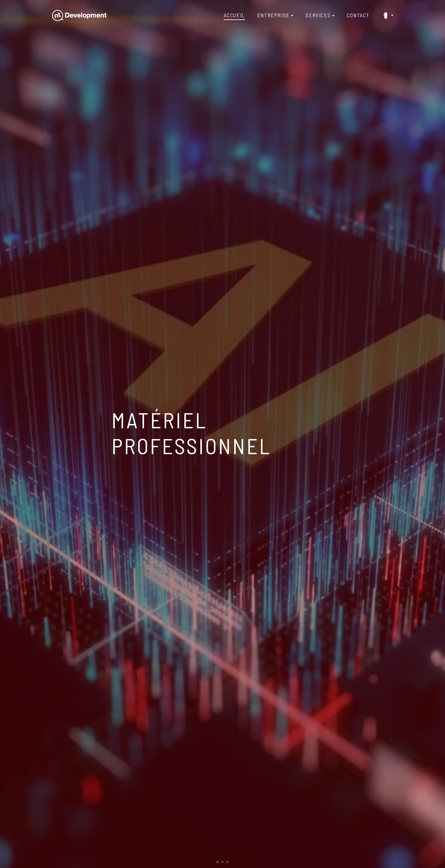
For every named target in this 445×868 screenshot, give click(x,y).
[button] (218, 862)
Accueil (234, 15)
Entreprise (273, 15)
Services (318, 15)
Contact (358, 15)
